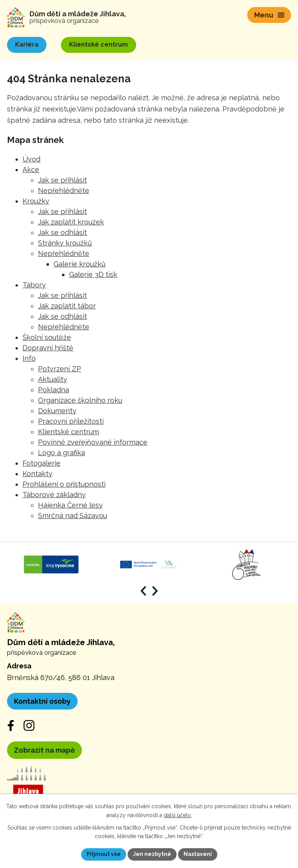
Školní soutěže (47, 337)
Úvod (31, 159)
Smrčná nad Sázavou (73, 516)
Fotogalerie (42, 463)
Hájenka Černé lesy (70, 505)
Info (29, 358)
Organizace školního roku (80, 400)
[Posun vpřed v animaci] (155, 591)
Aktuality (53, 379)
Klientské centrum (68, 432)
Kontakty (37, 474)
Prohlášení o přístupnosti (64, 484)
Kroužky (36, 201)
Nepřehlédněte (64, 190)
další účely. (178, 815)
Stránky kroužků (65, 243)
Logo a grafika (62, 453)
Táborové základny (54, 495)
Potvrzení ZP (60, 369)
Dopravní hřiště (48, 348)
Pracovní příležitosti (71, 421)
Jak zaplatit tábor (67, 306)
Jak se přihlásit (62, 180)
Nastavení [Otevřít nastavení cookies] (198, 854)
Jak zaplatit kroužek (71, 222)
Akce (31, 170)
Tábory (34, 285)
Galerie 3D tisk (93, 274)
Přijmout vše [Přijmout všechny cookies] (104, 854)
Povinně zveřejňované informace (93, 442)
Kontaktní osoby (42, 701)
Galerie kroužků (80, 264)
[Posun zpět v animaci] (143, 591)
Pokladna (54, 390)
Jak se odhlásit (62, 232)
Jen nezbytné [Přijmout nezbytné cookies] (152, 854)
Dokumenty (57, 411)
